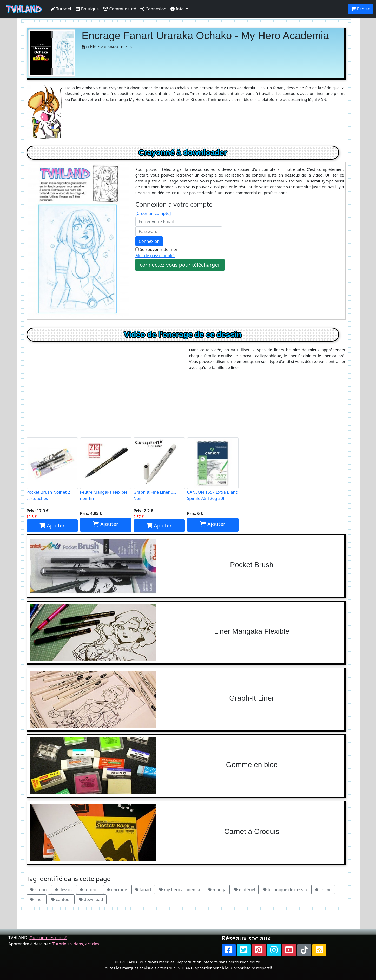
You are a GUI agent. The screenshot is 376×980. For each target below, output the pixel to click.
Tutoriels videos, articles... (78, 944)
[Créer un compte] (153, 213)
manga (217, 890)
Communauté (119, 9)
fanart (143, 890)
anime (323, 890)
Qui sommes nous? (48, 938)
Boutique (87, 9)
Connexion (153, 9)
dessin (63, 890)
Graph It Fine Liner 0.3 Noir (159, 469)
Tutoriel (61, 9)
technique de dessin (285, 890)
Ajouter (52, 525)
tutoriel (89, 890)
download (91, 899)
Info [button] (178, 9)
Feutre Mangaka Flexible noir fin (106, 469)
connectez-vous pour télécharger (180, 265)
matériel (245, 890)
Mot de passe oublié (155, 256)
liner (37, 899)
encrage (117, 890)
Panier (360, 9)
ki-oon (38, 890)
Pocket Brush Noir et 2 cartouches (52, 469)
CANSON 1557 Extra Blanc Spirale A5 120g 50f (213, 469)
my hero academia (180, 890)
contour (61, 899)
